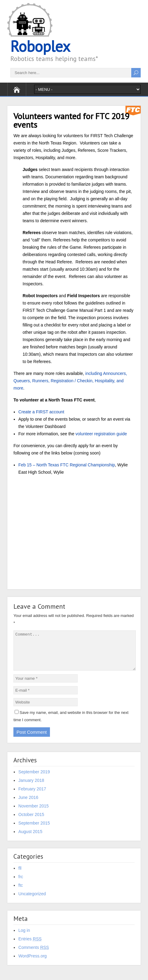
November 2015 (33, 813)
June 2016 (28, 805)
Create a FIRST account (41, 412)
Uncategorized (32, 901)
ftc (21, 893)
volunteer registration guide (101, 434)
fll (20, 875)
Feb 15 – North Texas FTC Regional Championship (67, 465)
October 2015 (31, 822)
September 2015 (34, 830)
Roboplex (40, 46)
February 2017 (32, 796)
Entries (30, 946)
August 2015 (30, 839)
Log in (24, 938)
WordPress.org (32, 963)
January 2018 (31, 788)
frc (21, 884)
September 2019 (34, 779)
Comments (33, 955)
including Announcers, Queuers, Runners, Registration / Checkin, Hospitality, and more (70, 381)
